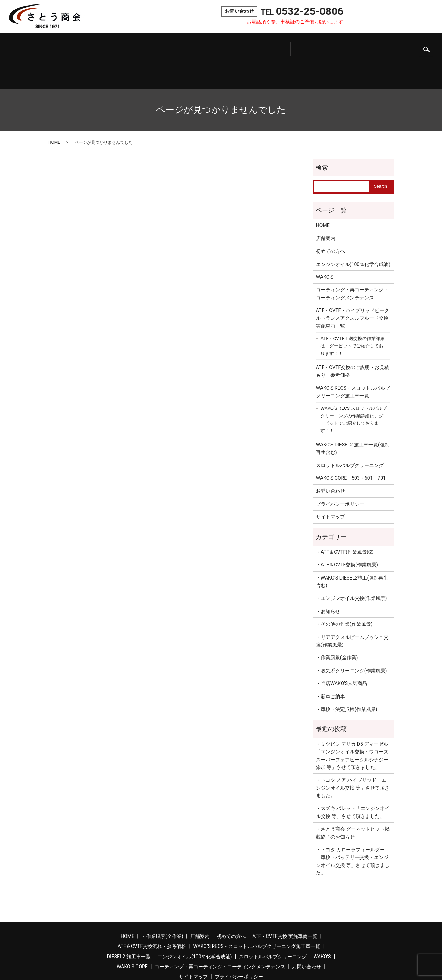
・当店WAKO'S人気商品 (342, 653)
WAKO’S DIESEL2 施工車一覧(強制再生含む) (353, 418)
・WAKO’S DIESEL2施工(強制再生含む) (352, 551)
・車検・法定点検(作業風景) (347, 679)
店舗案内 (74, 46)
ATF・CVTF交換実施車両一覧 (135, 46)
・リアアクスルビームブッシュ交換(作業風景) (352, 610)
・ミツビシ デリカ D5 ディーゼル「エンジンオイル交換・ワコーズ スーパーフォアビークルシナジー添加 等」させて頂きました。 (352, 725)
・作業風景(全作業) (337, 627)
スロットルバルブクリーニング (311, 46)
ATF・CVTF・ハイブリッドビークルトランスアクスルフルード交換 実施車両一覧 (353, 288)
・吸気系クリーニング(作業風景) (352, 640)
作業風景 (50, 46)
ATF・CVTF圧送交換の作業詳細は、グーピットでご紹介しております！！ (353, 315)
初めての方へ (101, 46)
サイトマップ (330, 486)
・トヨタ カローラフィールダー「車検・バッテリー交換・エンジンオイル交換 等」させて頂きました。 (353, 830)
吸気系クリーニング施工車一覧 (213, 46)
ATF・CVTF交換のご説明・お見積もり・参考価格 (353, 340)
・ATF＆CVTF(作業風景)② (345, 521)
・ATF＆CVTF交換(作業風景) (347, 534)
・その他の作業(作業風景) (344, 593)
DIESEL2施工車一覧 (242, 46)
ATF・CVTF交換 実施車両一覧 (285, 905)
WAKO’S (344, 46)
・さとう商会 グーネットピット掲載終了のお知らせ (353, 802)
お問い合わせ (381, 17)
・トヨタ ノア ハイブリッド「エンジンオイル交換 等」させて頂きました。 (353, 757)
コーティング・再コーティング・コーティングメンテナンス (352, 263)
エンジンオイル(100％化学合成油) (353, 233)
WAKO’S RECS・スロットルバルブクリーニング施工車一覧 (353, 361)
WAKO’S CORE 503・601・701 (351, 447)
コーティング (406, 46)
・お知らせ (328, 581)
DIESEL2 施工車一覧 (129, 925)
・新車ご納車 (330, 665)
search (426, 17)
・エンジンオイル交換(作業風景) (352, 567)
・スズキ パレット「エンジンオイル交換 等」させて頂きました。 (353, 781)
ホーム (29, 46)
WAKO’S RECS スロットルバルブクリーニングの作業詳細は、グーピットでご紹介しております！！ (354, 389)
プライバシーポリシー (340, 473)
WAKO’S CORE (374, 46)
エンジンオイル (274, 46)
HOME (54, 112)
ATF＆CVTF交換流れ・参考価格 (175, 46)
